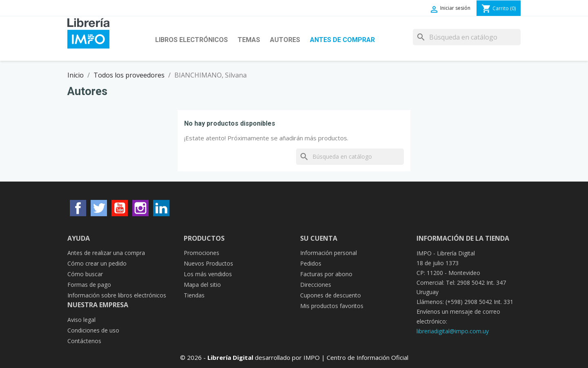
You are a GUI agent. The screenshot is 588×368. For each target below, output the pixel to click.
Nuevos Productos (208, 263)
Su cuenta (319, 238)
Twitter (99, 208)
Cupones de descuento (331, 295)
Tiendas (194, 295)
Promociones (202, 253)
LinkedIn (161, 208)
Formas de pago (89, 285)
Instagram (140, 208)
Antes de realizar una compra (106, 253)
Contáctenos (84, 341)
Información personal (329, 253)
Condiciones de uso (93, 330)
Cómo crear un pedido (97, 263)
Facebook (78, 208)
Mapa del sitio (202, 285)
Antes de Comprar (342, 40)
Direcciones (316, 285)
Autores (285, 40)
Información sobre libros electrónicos (117, 295)
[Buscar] (467, 37)
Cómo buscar (85, 274)
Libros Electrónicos (192, 40)
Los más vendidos (208, 274)
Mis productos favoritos (332, 306)
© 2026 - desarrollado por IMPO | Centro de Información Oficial (294, 357)
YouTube (120, 208)
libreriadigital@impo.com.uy (453, 331)
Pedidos (311, 263)
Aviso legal (81, 320)
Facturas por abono (326, 274)
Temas (249, 40)
